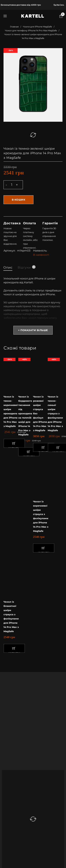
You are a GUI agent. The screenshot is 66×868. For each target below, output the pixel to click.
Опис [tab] (8, 267)
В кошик (19, 200)
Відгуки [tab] (26, 267)
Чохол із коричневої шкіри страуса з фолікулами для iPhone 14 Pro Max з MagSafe (41, 516)
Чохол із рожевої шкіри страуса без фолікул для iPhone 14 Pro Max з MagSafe (40, 413)
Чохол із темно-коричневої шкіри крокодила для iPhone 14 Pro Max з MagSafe (11, 411)
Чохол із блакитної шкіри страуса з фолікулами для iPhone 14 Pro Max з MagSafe (11, 616)
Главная (14, 27)
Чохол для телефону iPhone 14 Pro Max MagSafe (31, 30)
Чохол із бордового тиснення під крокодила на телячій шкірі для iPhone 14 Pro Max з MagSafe (25, 416)
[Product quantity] (12, 185)
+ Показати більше (33, 330)
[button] (14, 443)
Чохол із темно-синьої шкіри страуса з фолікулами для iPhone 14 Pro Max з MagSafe (55, 413)
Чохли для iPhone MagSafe (37, 27)
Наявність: (40, 251)
